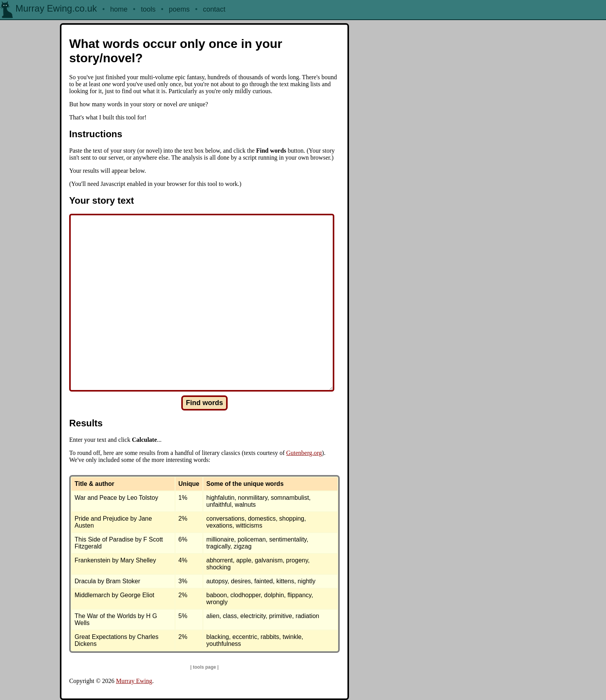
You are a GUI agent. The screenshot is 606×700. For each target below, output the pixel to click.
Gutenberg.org (304, 453)
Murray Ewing (134, 681)
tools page (204, 667)
